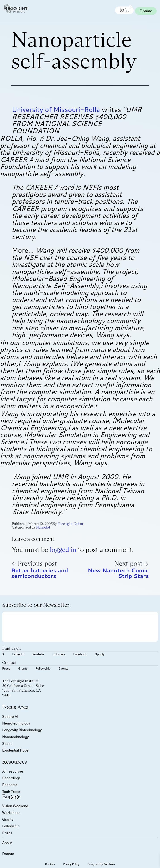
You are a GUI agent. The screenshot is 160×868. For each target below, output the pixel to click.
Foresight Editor (71, 524)
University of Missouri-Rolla (56, 109)
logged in (63, 550)
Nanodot (43, 527)
